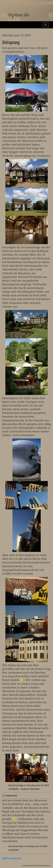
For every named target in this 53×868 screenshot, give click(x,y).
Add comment (12, 858)
